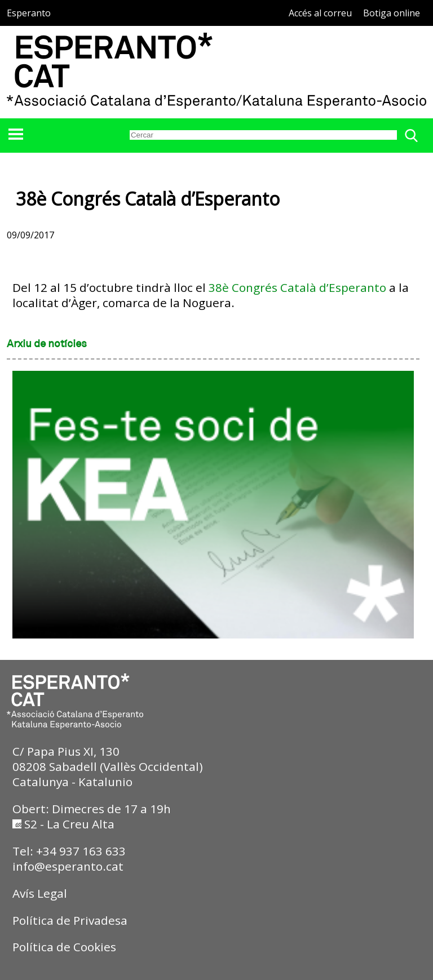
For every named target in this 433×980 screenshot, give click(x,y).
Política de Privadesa (70, 920)
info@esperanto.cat (68, 866)
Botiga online (392, 13)
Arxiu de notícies (47, 344)
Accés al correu (320, 13)
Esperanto (29, 13)
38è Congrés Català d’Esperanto (297, 287)
